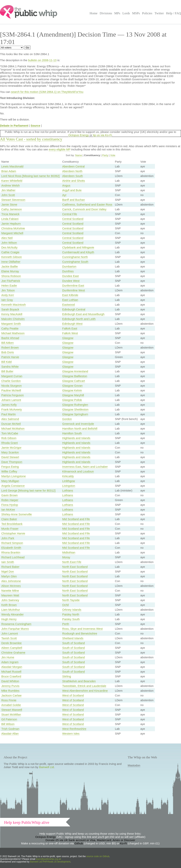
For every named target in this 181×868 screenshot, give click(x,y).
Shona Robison (11, 276)
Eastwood (69, 305)
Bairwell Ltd (47, 767)
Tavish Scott (9, 638)
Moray (66, 557)
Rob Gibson (9, 438)
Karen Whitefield (12, 181)
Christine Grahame (13, 652)
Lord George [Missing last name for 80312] (28, 490)
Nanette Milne (10, 591)
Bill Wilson (8, 724)
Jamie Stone (9, 204)
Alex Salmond (10, 419)
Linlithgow (69, 481)
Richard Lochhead (13, 557)
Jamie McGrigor (11, 448)
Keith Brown (9, 605)
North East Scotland (75, 567)
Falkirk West (70, 333)
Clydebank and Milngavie (78, 247)
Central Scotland (73, 219)
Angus (66, 185)
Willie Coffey (9, 471)
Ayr (64, 195)
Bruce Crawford (11, 676)
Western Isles (71, 734)
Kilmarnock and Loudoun (78, 471)
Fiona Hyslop (10, 505)
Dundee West (71, 281)
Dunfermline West (74, 290)
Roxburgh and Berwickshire (80, 633)
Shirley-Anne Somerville (17, 514)
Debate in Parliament (14, 126)
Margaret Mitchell (12, 233)
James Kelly (9, 405)
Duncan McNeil (11, 424)
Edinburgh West (72, 324)
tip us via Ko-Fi (102, 135)
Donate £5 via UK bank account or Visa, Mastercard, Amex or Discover (90, 840)
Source (35, 126)
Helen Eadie (9, 285)
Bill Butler (7, 371)
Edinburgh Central (74, 309)
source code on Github (98, 856)
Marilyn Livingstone (14, 476)
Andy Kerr (8, 295)
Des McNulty (9, 247)
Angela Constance (13, 486)
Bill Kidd (6, 362)
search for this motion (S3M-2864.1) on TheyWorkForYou (47, 92)
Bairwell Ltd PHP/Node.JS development (50, 862)
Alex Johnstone (11, 581)
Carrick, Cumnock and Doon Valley (84, 209)
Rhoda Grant (10, 443)
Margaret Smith (11, 324)
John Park (8, 538)
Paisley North (71, 614)
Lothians (68, 490)
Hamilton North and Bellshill (80, 428)
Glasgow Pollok (72, 400)
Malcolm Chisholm (13, 319)
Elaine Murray (10, 271)
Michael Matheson (13, 333)
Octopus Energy (79, 135)
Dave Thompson (12, 462)
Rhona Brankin (11, 552)
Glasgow (68, 338)
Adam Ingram (10, 662)
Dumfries (68, 271)
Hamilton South (72, 433)
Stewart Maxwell (12, 710)
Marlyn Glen (9, 576)
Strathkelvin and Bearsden (79, 681)
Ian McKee (8, 509)
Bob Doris (8, 352)
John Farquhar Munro (15, 629)
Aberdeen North (72, 171)
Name (79, 155)
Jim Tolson (8, 290)
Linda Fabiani (10, 219)
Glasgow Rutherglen (75, 405)
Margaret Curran (12, 376)
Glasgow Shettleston (75, 409)
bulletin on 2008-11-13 (42, 60)
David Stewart (10, 457)
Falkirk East (70, 328)
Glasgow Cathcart (74, 381)
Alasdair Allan (10, 734)
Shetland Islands (73, 638)
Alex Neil (7, 238)
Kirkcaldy (68, 476)
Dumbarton (69, 266)
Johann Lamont (11, 400)
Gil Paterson (9, 719)
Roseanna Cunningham (16, 624)
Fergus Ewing (10, 467)
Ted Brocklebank (12, 524)
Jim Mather (8, 190)
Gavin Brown (10, 495)
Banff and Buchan (74, 200)
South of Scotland (73, 643)
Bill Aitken (8, 343)
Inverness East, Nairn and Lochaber (85, 467)
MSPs (136, 13)
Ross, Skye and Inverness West (82, 629)
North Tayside (71, 600)
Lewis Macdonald (12, 166)
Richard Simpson (12, 543)
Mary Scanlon (10, 452)
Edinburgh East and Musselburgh (83, 314)
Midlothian (69, 552)
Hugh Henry (9, 619)
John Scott (8, 195)
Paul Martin (9, 414)
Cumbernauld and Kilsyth (78, 252)
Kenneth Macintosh (14, 305)
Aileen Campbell (12, 648)
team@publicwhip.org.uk (49, 859)
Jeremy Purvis (10, 686)
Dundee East (71, 276)
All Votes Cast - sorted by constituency (31, 139)
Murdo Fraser (10, 529)
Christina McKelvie (13, 228)
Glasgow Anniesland (75, 371)
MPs (117, 13)
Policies (147, 13)
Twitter (159, 13)
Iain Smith (8, 562)
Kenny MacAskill (12, 314)
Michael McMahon (13, 428)
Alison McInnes (11, 586)
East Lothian (70, 300)
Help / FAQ (173, 13)
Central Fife (70, 214)
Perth (66, 624)
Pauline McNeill (11, 390)
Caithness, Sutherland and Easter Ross (87, 204)
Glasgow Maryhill (73, 395)
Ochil (65, 605)
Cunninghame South (75, 262)
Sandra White (10, 367)
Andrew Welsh (10, 185)
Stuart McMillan (11, 714)
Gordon (67, 419)
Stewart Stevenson (13, 200)
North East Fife (72, 562)
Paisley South (71, 619)
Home (94, 13)
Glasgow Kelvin (72, 390)
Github (79, 843)
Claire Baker (9, 519)
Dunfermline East (73, 285)
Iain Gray (7, 300)
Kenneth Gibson (12, 257)
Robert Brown (10, 347)
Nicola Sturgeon (12, 386)
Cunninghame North (75, 257)
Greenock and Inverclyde (78, 424)
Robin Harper (10, 500)
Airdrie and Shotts (74, 181)
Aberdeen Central (73, 166)
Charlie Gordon (11, 381)
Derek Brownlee (12, 643)
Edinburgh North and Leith (79, 319)
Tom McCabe (10, 433)
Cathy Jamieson (12, 209)
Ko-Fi (124, 843)
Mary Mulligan (10, 481)
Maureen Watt (10, 595)
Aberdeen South (73, 176)
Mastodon (134, 765)
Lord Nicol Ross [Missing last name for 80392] (30, 176)
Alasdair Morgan (12, 667)
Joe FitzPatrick (11, 281)
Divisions (106, 13)
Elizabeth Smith (11, 548)
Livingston (69, 486)
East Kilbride (70, 295)
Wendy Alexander (12, 614)
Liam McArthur (11, 610)
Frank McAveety (12, 409)
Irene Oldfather (11, 262)
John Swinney (10, 600)
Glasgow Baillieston (75, 376)
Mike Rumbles (10, 691)
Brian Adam (9, 171)
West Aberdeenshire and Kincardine (85, 691)
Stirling (67, 676)
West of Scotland (73, 695)
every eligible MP (60, 149)
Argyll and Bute (72, 190)
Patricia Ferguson (13, 395)
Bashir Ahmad (10, 338)
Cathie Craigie (10, 252)
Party (105, 155)
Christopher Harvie (13, 533)
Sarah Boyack (10, 309)
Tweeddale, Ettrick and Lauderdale (84, 686)
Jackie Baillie (10, 266)
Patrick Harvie (10, 357)
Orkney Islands (72, 610)
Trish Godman (10, 729)
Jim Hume (8, 657)
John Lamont (10, 633)
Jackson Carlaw (11, 695)
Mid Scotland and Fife (76, 519)
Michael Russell (11, 672)
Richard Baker (10, 567)
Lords (126, 13)
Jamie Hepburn (11, 224)
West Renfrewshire (74, 729)
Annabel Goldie (11, 705)
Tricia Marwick (10, 214)
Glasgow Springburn (75, 414)
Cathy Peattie (10, 328)
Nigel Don (8, 571)
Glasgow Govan (72, 386)
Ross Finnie (9, 700)
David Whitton (10, 681)
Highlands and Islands (76, 438)
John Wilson (9, 243)
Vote (113, 155)
